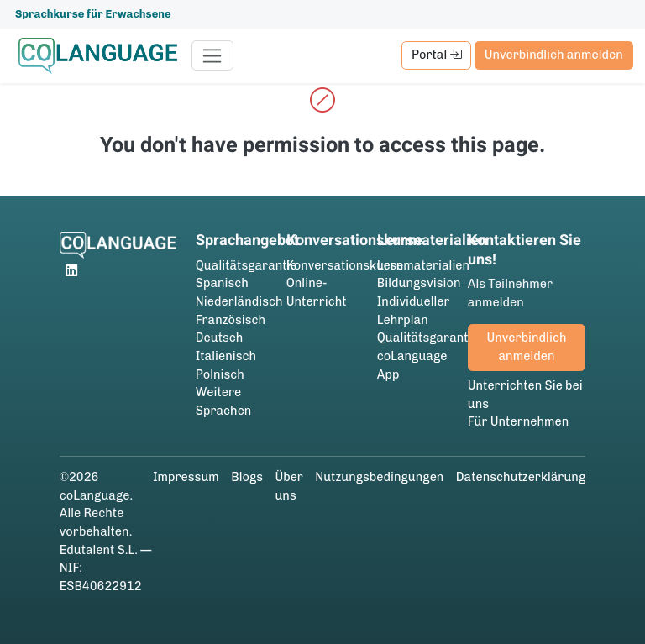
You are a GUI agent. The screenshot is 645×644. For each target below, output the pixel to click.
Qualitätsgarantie (246, 265)
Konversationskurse (345, 265)
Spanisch (222, 283)
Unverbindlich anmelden (554, 55)
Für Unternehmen (519, 421)
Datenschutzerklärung (521, 477)
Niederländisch (239, 301)
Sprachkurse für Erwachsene (93, 14)
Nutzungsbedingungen (379, 477)
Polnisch (220, 374)
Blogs (247, 477)
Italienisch (226, 356)
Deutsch (220, 338)
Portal (437, 55)
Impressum (186, 477)
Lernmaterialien (423, 265)
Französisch (231, 320)
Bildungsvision (419, 283)
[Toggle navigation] (213, 55)
